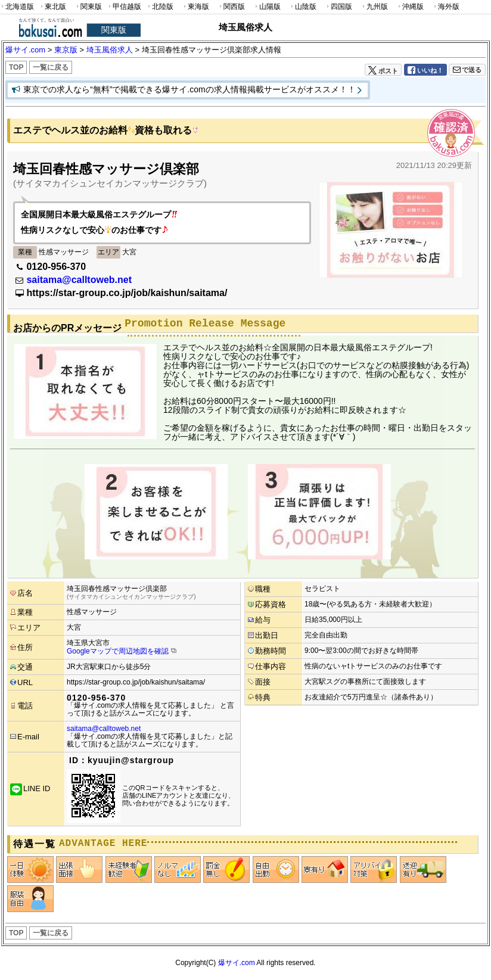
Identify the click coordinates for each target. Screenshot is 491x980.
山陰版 (303, 7)
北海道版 (17, 7)
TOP (16, 67)
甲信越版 (124, 7)
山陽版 (267, 7)
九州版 (374, 7)
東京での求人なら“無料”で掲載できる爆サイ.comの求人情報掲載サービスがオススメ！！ (189, 89)
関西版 (231, 7)
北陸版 (160, 7)
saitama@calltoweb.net (79, 280)
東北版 (52, 7)
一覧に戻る (51, 67)
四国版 (338, 7)
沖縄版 (410, 7)
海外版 (446, 7)
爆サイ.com (237, 963)
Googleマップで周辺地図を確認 (118, 651)
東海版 (195, 7)
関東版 (88, 7)
